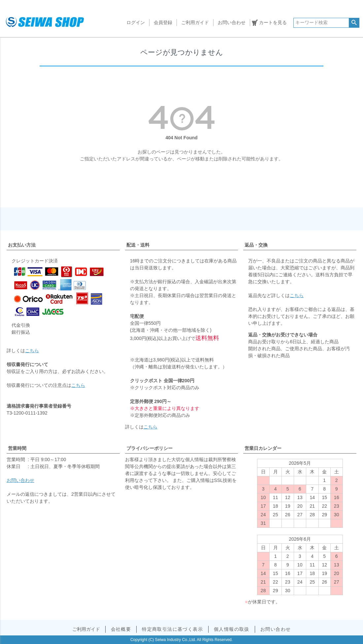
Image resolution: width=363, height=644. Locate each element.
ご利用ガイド (195, 22)
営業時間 (17, 448)
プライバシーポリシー (149, 448)
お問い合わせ (232, 22)
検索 (354, 23)
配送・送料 (138, 245)
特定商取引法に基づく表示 (172, 629)
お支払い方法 (22, 245)
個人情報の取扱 (232, 629)
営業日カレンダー (263, 448)
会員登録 (163, 22)
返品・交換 (256, 245)
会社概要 (121, 629)
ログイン (136, 22)
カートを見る (273, 22)
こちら (32, 351)
